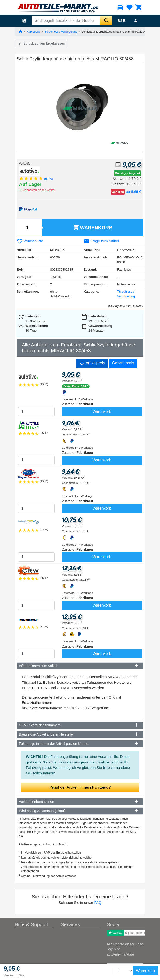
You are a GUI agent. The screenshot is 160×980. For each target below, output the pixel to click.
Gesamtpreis (123, 363)
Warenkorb (93, 227)
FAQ (98, 903)
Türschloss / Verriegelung (61, 32)
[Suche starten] (106, 21)
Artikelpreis (92, 363)
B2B (122, 20)
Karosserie (34, 32)
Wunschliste (30, 241)
